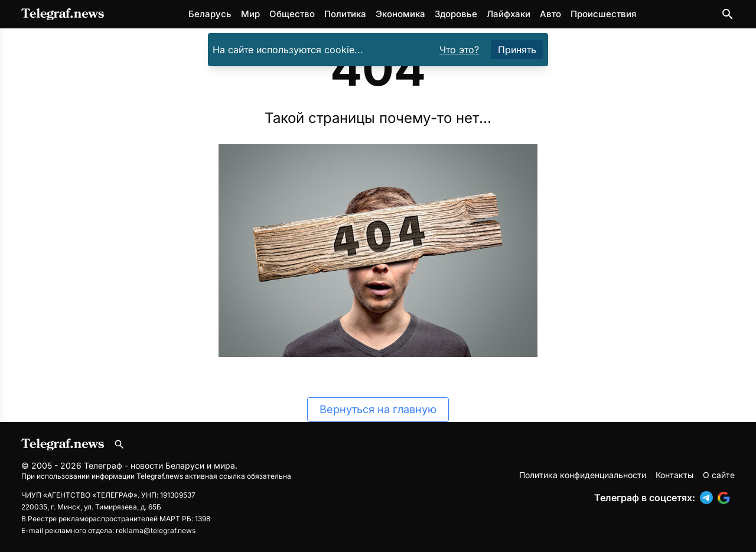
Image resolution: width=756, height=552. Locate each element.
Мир (250, 14)
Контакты (674, 475)
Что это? (459, 50)
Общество (292, 14)
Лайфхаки (509, 14)
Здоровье (456, 14)
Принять (517, 50)
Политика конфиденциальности (583, 475)
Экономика (400, 14)
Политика (345, 14)
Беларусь (210, 14)
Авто (550, 14)
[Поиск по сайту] (728, 14)
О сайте (719, 475)
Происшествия (603, 14)
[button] (709, 498)
